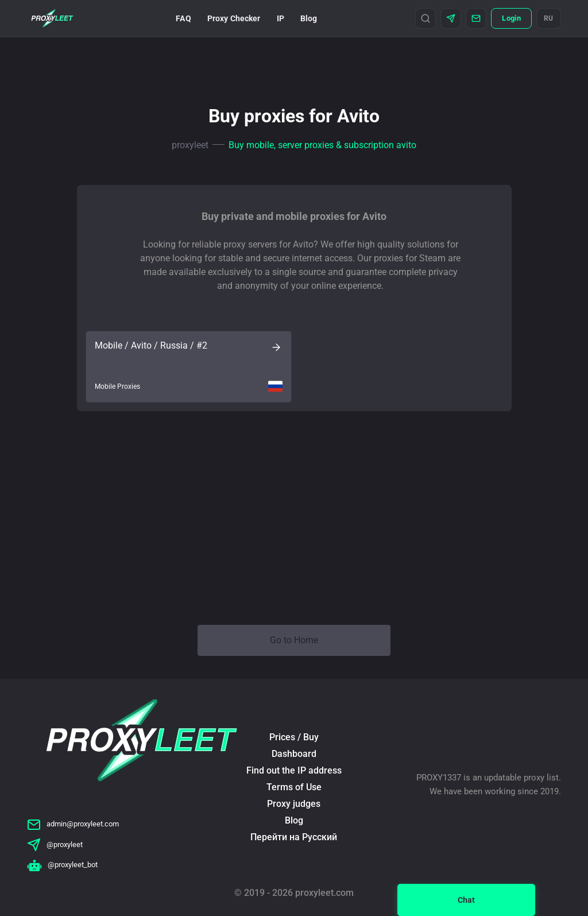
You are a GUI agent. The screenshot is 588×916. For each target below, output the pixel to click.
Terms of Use (294, 787)
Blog (309, 18)
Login (511, 18)
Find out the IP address (294, 770)
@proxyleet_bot (62, 865)
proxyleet (190, 145)
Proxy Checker (234, 18)
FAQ (183, 18)
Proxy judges (294, 804)
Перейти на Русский (294, 837)
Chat (466, 900)
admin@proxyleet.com (73, 824)
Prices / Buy (294, 737)
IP (281, 18)
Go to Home (294, 640)
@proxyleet (55, 845)
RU (549, 18)
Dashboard (294, 754)
